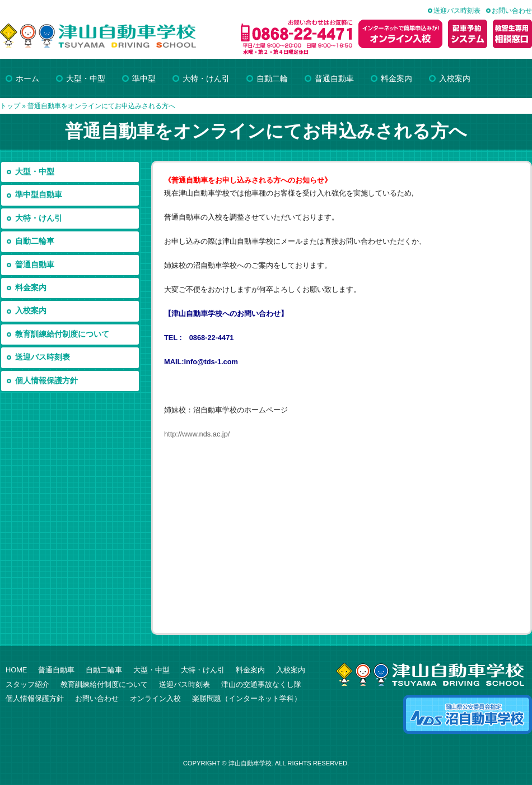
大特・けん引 (39, 218)
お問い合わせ (512, 11)
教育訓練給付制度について (62, 334)
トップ (10, 106)
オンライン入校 (155, 698)
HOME (16, 670)
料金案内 (31, 288)
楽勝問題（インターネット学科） (247, 698)
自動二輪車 (35, 241)
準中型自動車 (39, 195)
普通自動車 (35, 265)
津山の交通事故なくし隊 (261, 684)
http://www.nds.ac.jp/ (197, 434)
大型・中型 (35, 172)
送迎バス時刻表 (457, 11)
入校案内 (31, 311)
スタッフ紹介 (27, 684)
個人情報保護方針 (46, 381)
